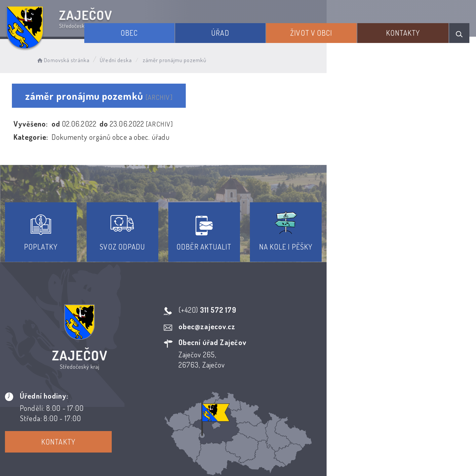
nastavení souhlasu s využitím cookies (378, 459)
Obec (167, 29)
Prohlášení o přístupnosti (190, 416)
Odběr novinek (263, 416)
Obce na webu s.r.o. (334, 448)
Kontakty (410, 29)
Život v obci (328, 29)
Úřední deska (128, 58)
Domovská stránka (75, 58)
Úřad (248, 29)
